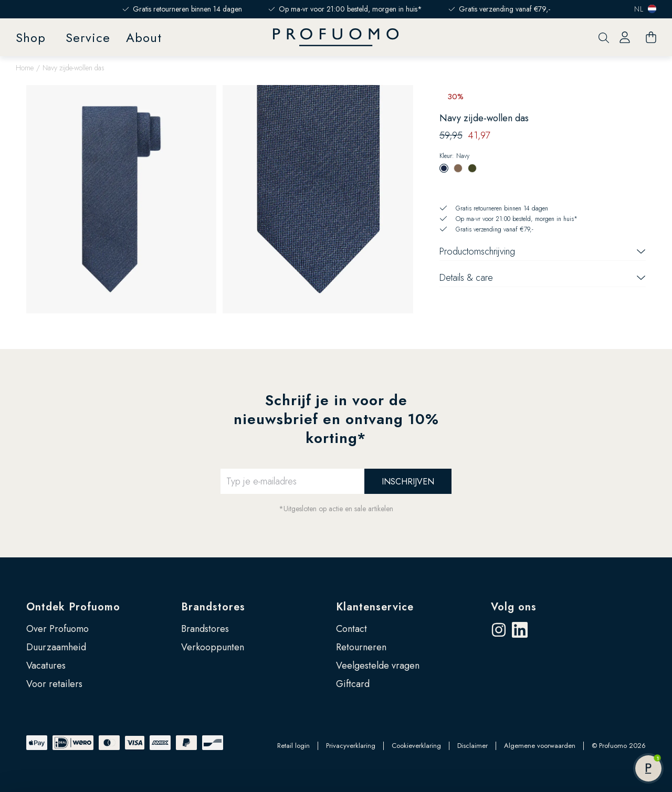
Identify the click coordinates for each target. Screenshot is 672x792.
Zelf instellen (585, 764)
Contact (351, 629)
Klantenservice (375, 607)
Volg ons (514, 607)
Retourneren (361, 647)
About (144, 38)
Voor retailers (54, 684)
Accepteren (585, 730)
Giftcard (353, 684)
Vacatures (46, 666)
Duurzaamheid (56, 647)
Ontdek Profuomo (73, 607)
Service (88, 38)
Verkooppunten (213, 647)
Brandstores (213, 607)
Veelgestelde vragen (378, 666)
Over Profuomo (57, 629)
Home (25, 68)
